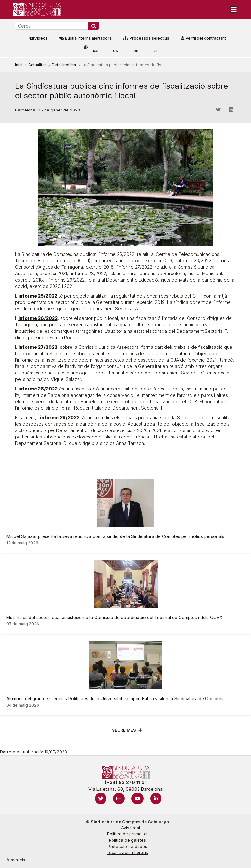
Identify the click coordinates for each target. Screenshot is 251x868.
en (136, 50)
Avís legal (131, 828)
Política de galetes (127, 840)
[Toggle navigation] (234, 9)
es (116, 50)
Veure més (124, 730)
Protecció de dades (127, 846)
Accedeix (16, 860)
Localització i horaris (127, 852)
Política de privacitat (127, 834)
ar (155, 50)
